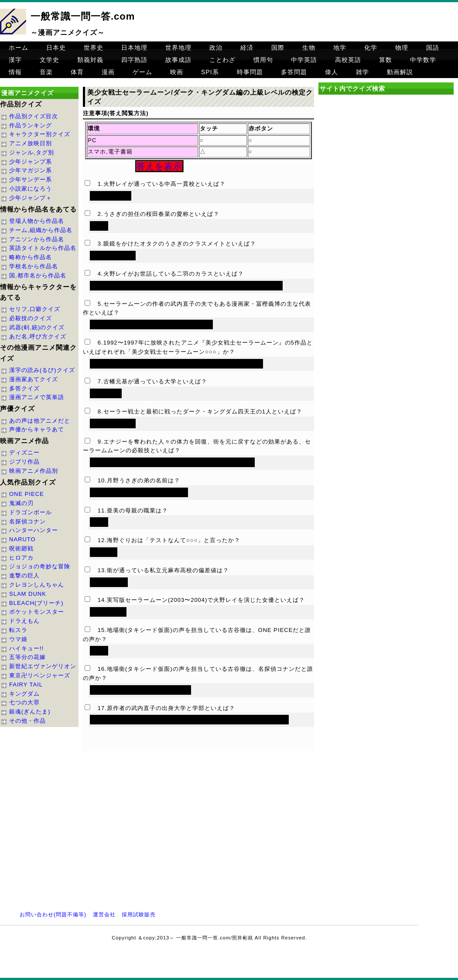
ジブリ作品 (24, 462)
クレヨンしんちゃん (37, 585)
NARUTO (22, 539)
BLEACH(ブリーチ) (36, 603)
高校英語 (348, 60)
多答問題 (294, 72)
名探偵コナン (27, 521)
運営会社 (104, 915)
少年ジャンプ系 (31, 162)
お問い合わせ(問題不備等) (53, 915)
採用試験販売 (139, 915)
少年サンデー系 (31, 179)
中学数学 (423, 60)
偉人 (332, 72)
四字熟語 (134, 60)
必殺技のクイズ (31, 318)
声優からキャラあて (37, 429)
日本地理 (134, 48)
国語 (433, 48)
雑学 (362, 72)
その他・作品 (27, 721)
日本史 (56, 48)
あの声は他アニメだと (40, 421)
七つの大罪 (24, 702)
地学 (340, 48)
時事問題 (250, 72)
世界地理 (178, 48)
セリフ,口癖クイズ (35, 309)
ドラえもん (24, 621)
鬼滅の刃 (21, 503)
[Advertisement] (386, 172)
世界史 (94, 48)
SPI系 (210, 72)
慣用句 (263, 60)
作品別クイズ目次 (34, 116)
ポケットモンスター (37, 612)
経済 (247, 48)
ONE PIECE (27, 494)
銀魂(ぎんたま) (30, 712)
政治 (216, 48)
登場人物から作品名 (37, 221)
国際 (278, 48)
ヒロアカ (21, 558)
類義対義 (90, 60)
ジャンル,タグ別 (32, 152)
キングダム (24, 694)
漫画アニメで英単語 (37, 397)
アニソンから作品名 (37, 239)
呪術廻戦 (21, 548)
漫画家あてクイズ (34, 379)
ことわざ (222, 60)
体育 (77, 72)
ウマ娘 (18, 639)
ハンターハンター (34, 530)
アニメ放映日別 (31, 143)
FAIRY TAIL (26, 685)
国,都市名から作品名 (38, 275)
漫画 (108, 72)
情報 (15, 72)
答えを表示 (159, 166)
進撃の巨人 (24, 575)
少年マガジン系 (31, 170)
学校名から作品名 (34, 266)
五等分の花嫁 (27, 657)
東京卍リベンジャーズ (40, 675)
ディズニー (24, 452)
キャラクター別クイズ (40, 134)
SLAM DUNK (28, 594)
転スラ (18, 630)
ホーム (19, 48)
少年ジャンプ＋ (31, 198)
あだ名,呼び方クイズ (38, 336)
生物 (309, 48)
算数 (386, 60)
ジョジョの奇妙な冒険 (40, 566)
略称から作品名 (31, 257)
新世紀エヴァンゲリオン (43, 666)
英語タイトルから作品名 (43, 248)
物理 (402, 48)
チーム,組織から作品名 (41, 230)
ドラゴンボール (31, 512)
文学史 (50, 60)
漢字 (15, 60)
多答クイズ (24, 388)
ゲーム (142, 72)
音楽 (46, 72)
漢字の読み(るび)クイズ (42, 370)
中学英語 (304, 60)
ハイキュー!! (26, 648)
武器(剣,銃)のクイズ (37, 327)
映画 (177, 72)
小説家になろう (31, 189)
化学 (371, 48)
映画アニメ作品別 (34, 471)
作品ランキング (31, 125)
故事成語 (178, 60)
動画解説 (400, 72)
